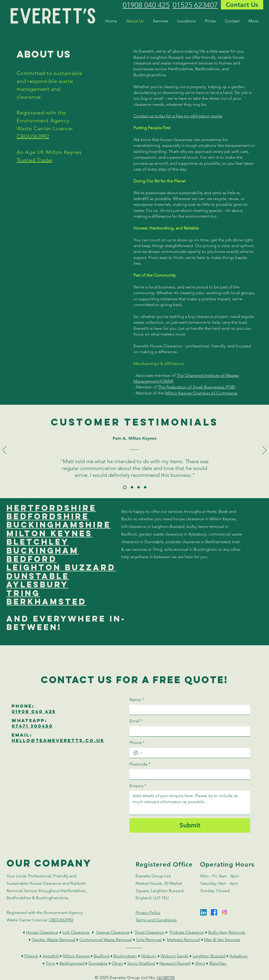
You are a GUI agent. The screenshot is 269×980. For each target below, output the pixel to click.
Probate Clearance (187, 932)
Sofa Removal (149, 940)
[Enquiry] (190, 803)
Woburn (149, 956)
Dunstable (98, 963)
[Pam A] (125, 487)
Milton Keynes (76, 956)
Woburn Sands (174, 956)
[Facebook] (214, 912)
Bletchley (218, 963)
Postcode (140, 764)
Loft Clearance (76, 932)
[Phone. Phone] (195, 753)
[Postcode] (188, 774)
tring (23, 593)
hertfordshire (51, 508)
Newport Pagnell (175, 963)
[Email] (188, 731)
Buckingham (125, 956)
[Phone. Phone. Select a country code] (138, 753)
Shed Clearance (150, 932)
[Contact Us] (242, 5)
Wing (200, 963)
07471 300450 (32, 726)
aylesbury (37, 584)
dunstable (38, 576)
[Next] (265, 451)
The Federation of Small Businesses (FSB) (196, 387)
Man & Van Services (222, 940)
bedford (32, 559)
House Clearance (42, 932)
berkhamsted (46, 602)
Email (136, 721)
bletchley (38, 542)
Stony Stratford (141, 963)
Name (137, 700)
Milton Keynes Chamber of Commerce (201, 393)
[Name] (188, 710)
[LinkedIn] (203, 912)
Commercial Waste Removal (106, 940)
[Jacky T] (139, 487)
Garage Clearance (113, 932)
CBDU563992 (33, 136)
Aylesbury (239, 956)
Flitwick (31, 956)
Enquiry (138, 786)
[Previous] (4, 451)
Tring (50, 963)
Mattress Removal (183, 940)
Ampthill (51, 956)
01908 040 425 (34, 712)
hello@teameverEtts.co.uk (58, 741)
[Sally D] (132, 487)
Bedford (101, 956)
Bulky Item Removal (227, 932)
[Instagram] (225, 912)
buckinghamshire (59, 525)
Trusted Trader (34, 160)
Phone (137, 743)
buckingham (43, 551)
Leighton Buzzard (209, 956)
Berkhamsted (72, 963)
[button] (161, 21)
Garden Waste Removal (54, 940)
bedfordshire (48, 516)
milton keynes (49, 533)
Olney (117, 963)
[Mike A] (145, 487)
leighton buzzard (61, 567)
